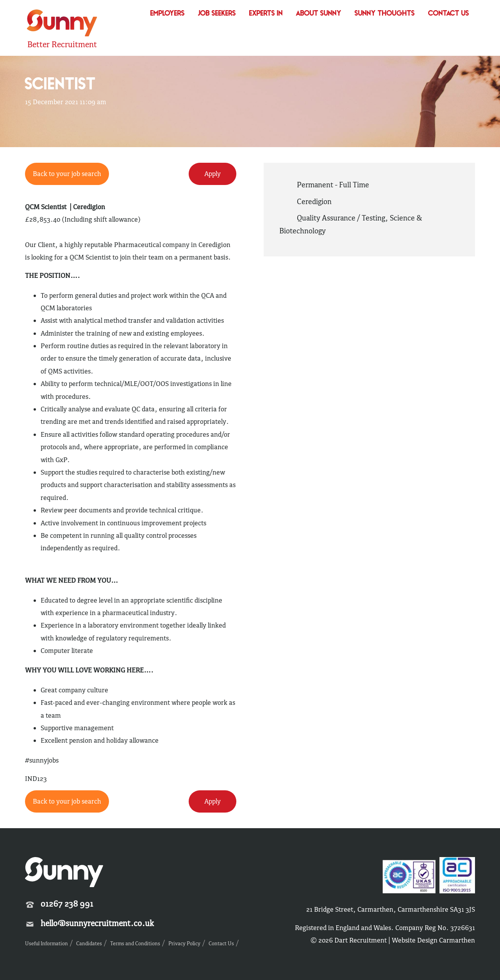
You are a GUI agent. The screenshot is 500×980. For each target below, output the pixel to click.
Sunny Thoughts (385, 14)
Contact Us (449, 14)
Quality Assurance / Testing (341, 218)
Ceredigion (314, 201)
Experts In (266, 14)
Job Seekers (217, 14)
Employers (168, 14)
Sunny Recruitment (62, 24)
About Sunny (319, 14)
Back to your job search (67, 174)
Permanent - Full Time (333, 185)
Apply (212, 174)
